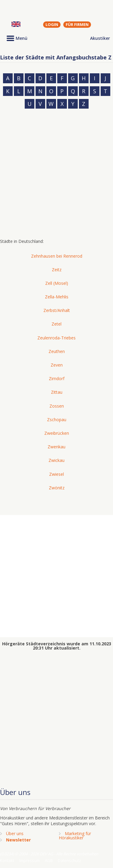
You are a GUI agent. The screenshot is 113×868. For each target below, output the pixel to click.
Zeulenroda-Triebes (56, 338)
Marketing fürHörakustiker (75, 836)
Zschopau (57, 420)
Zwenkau (56, 447)
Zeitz (57, 270)
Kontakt (7, 860)
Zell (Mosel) (57, 283)
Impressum (30, 860)
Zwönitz (57, 488)
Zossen (57, 406)
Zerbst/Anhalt (57, 310)
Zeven (57, 365)
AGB (49, 860)
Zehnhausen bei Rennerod (57, 256)
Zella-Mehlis (57, 297)
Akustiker (100, 38)
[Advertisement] (56, 176)
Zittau (57, 392)
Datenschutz (69, 860)
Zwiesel (56, 474)
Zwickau (56, 460)
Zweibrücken (57, 433)
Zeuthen (57, 351)
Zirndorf (57, 378)
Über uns (15, 833)
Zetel (56, 324)
